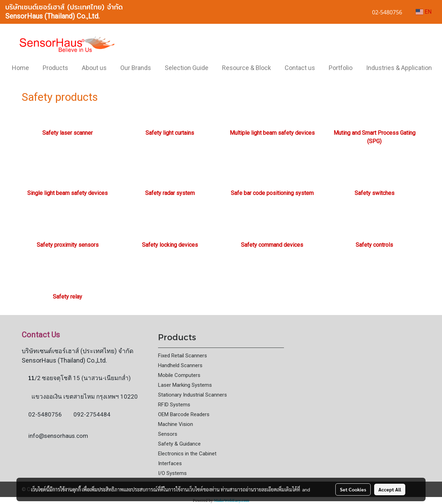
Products (55, 68)
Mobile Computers (179, 375)
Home (20, 68)
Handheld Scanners (180, 365)
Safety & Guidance (179, 444)
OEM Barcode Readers (184, 414)
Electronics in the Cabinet (187, 454)
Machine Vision (176, 424)
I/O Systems (172, 473)
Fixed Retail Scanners (183, 356)
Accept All (390, 489)
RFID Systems (174, 405)
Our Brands (136, 68)
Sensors (168, 434)
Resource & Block (247, 68)
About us (94, 68)
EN (424, 12)
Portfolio (341, 68)
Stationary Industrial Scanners (193, 395)
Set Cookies (353, 489)
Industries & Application (399, 68)
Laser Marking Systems (185, 385)
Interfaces (170, 463)
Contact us (300, 68)
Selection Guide (187, 68)
